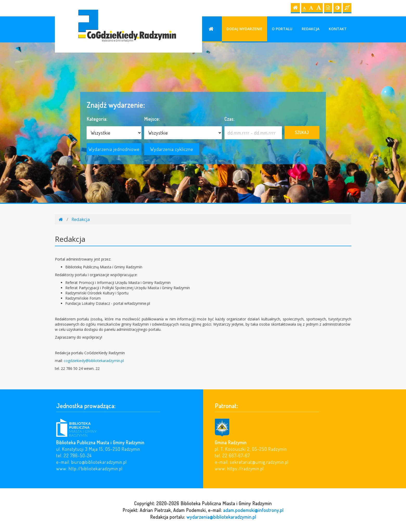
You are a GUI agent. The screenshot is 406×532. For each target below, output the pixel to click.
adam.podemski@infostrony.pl (253, 510)
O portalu (282, 29)
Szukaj (302, 132)
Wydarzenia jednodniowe (114, 149)
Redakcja (311, 29)
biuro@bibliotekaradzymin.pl (99, 462)
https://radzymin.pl (246, 468)
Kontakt (338, 29)
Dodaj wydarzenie (244, 29)
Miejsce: (152, 119)
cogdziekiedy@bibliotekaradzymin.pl (94, 361)
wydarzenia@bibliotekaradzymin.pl (221, 517)
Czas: (230, 119)
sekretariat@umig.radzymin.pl (259, 462)
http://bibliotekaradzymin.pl (96, 468)
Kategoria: (97, 119)
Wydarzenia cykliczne (172, 149)
